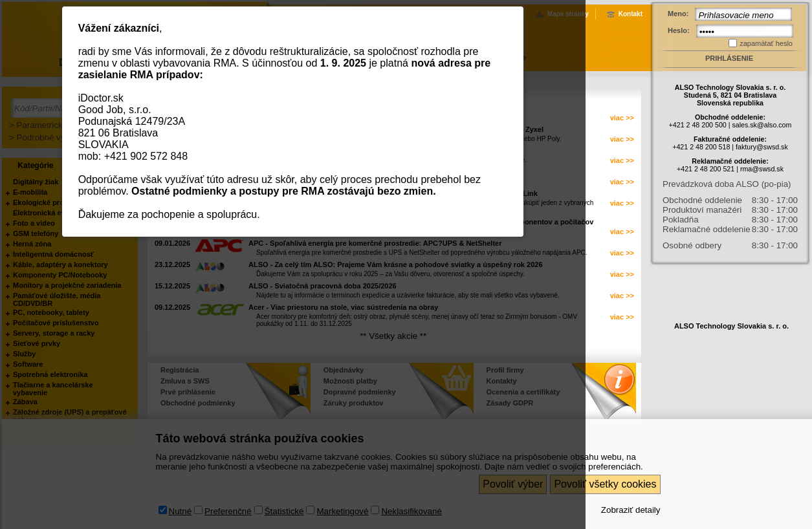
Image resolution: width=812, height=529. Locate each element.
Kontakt (631, 14)
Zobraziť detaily (631, 510)
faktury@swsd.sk (762, 147)
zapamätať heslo (766, 43)
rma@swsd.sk (762, 169)
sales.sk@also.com (762, 125)
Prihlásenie (729, 58)
